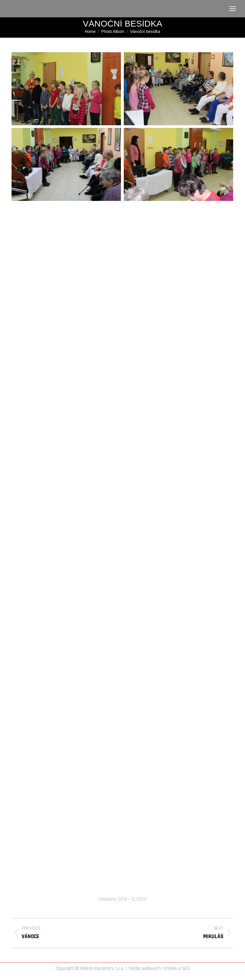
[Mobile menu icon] (233, 9)
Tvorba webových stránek (153, 968)
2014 (122, 899)
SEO (186, 968)
